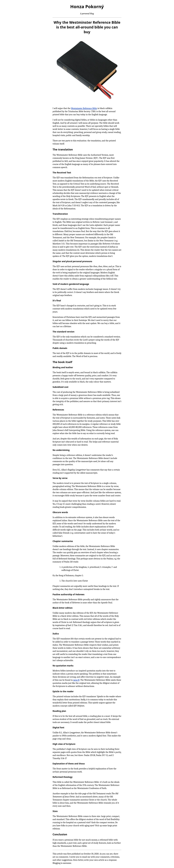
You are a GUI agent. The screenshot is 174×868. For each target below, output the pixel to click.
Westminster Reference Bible (84, 108)
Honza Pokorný (87, 6)
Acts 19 (76, 680)
